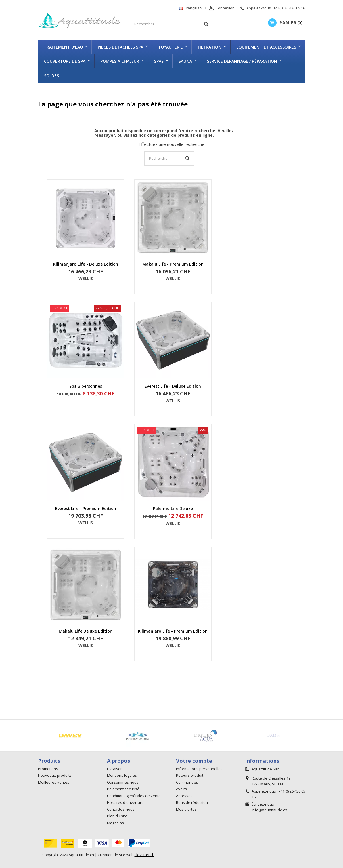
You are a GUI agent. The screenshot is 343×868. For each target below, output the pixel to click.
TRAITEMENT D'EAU (63, 47)
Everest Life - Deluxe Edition (173, 386)
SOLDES (51, 76)
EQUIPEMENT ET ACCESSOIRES (266, 47)
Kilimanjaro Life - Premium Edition (173, 631)
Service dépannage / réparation (242, 61)
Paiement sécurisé (123, 789)
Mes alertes (186, 809)
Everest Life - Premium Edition (86, 508)
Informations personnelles (199, 769)
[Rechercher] (171, 24)
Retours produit (190, 775)
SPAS (159, 61)
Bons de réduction (192, 802)
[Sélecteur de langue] (191, 8)
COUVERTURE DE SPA (65, 61)
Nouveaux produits (55, 775)
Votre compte (194, 761)
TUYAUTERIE (170, 47)
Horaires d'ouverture (125, 802)
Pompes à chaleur (120, 61)
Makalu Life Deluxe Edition (86, 631)
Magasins (115, 823)
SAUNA (185, 61)
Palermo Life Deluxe (173, 508)
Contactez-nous (121, 809)
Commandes (187, 782)
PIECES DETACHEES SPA (120, 47)
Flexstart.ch (144, 855)
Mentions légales (122, 775)
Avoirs (181, 789)
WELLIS (86, 278)
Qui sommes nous (123, 782)
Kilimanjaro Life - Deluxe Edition (86, 264)
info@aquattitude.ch (269, 810)
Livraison (115, 769)
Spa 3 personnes (86, 386)
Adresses (184, 796)
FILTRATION (210, 47)
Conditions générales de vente (134, 796)
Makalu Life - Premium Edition (173, 264)
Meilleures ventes (54, 782)
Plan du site (117, 816)
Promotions (48, 769)
